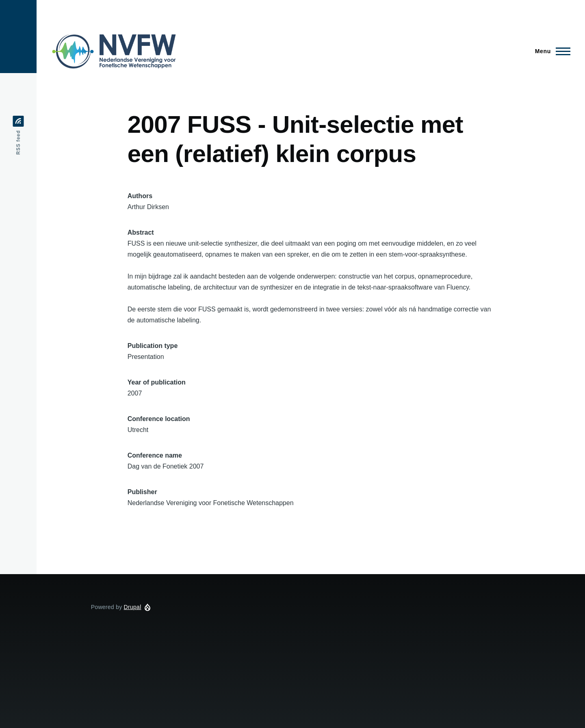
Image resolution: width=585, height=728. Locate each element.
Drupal (133, 607)
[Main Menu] (550, 51)
